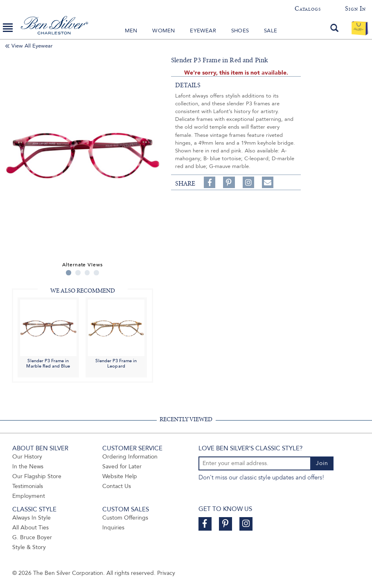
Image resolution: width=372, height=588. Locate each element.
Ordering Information (130, 457)
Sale (271, 31)
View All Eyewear (32, 46)
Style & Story (29, 547)
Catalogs (308, 9)
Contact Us (117, 486)
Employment (29, 496)
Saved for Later (122, 467)
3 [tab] (87, 273)
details (188, 85)
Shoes (240, 31)
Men (131, 31)
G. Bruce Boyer (32, 537)
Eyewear (203, 31)
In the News (28, 467)
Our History (27, 457)
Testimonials (28, 486)
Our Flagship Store (37, 476)
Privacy (166, 573)
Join (322, 463)
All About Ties (30, 528)
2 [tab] (78, 273)
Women (163, 31)
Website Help (120, 476)
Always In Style (32, 518)
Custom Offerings (125, 518)
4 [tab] (96, 273)
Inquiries (113, 528)
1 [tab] (69, 273)
